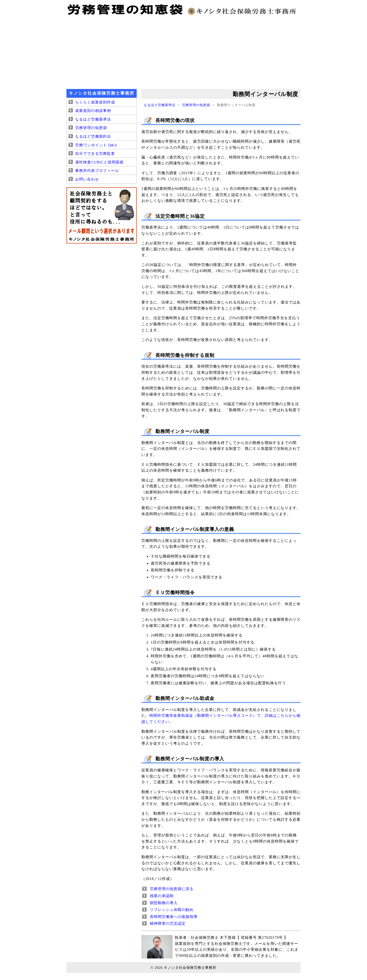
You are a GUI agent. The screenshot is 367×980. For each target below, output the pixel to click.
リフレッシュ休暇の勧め (172, 910)
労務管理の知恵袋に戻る (172, 889)
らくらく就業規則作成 (95, 102)
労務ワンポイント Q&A (96, 145)
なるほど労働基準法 (160, 105)
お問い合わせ (87, 179)
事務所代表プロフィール (97, 171)
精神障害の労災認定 (168, 923)
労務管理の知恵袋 (196, 105)
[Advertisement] (183, 52)
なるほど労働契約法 (93, 136)
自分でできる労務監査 (95, 153)
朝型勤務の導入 (164, 903)
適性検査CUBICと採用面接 (99, 162)
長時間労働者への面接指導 (174, 917)
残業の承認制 (162, 896)
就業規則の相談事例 (93, 111)
